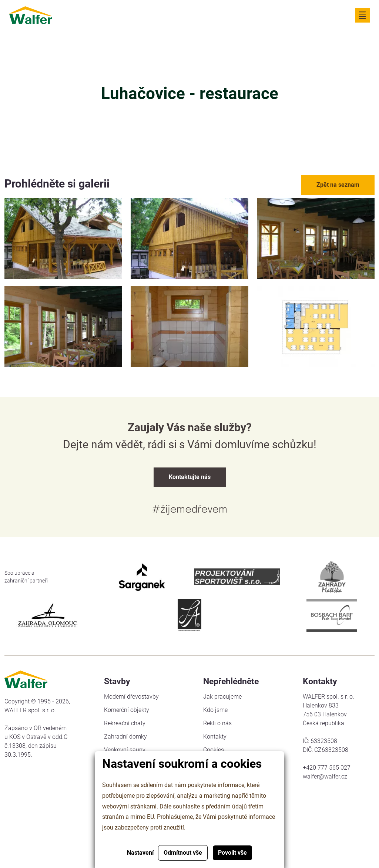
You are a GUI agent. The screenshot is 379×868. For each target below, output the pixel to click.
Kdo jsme (215, 710)
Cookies (214, 750)
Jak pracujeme (222, 697)
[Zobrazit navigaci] (362, 15)
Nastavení (140, 853)
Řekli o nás (217, 723)
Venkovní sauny (125, 750)
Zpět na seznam (338, 185)
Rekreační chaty (125, 723)
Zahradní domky (125, 737)
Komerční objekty (127, 710)
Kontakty (215, 737)
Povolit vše (232, 853)
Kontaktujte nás (190, 477)
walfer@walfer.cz (325, 776)
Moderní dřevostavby (131, 697)
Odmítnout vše (183, 853)
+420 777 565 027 (327, 768)
